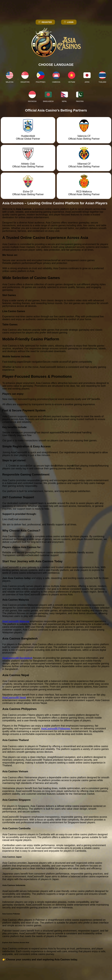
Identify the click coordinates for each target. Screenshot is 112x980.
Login (68, 22)
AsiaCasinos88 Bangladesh (17, 658)
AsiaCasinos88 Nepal (14, 697)
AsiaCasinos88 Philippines (56, 729)
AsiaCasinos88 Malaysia (16, 621)
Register (45, 22)
